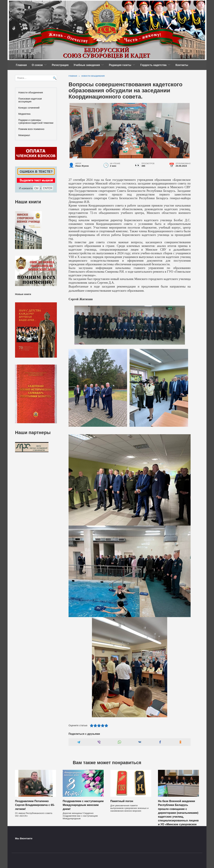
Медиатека (24, 114)
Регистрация (60, 65)
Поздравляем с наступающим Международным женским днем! (83, 805)
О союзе (37, 65)
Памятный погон (122, 801)
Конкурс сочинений (29, 108)
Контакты (182, 65)
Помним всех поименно (31, 129)
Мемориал (24, 135)
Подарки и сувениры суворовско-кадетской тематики (36, 121)
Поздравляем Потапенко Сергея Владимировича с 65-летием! (35, 805)
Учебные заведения (87, 65)
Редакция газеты (120, 65)
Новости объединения (31, 92)
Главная (21, 65)
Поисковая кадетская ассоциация (30, 100)
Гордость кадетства (153, 65)
